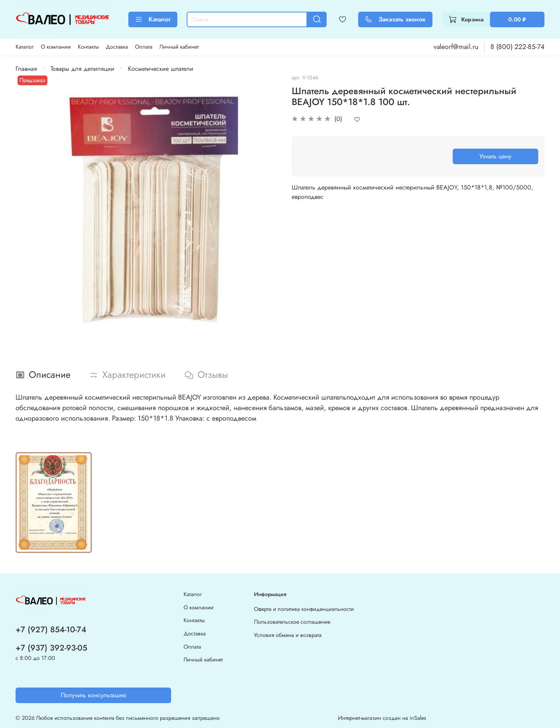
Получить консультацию (94, 695)
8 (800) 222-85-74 (517, 47)
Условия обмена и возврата (288, 635)
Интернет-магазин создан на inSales (382, 718)
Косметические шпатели (161, 69)
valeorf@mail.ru (456, 47)
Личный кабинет (179, 47)
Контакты (88, 47)
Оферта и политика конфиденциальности (304, 609)
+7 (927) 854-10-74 (51, 630)
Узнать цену (495, 156)
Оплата (144, 47)
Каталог (153, 19)
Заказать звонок (395, 19)
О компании (56, 47)
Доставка (117, 47)
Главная (26, 69)
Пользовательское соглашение (292, 622)
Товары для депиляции (82, 69)
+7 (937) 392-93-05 (51, 648)
